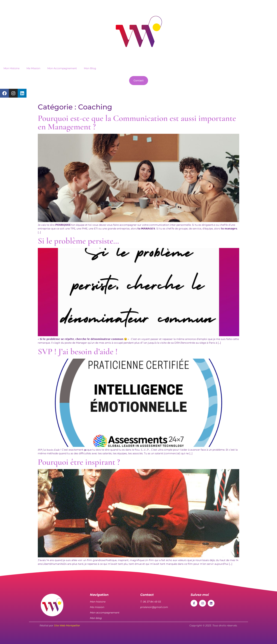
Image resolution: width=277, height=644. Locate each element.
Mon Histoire (11, 68)
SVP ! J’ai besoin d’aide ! (78, 352)
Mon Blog (90, 68)
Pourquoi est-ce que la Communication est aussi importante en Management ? (137, 122)
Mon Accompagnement (62, 68)
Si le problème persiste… (78, 241)
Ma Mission (33, 68)
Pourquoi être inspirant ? (79, 462)
